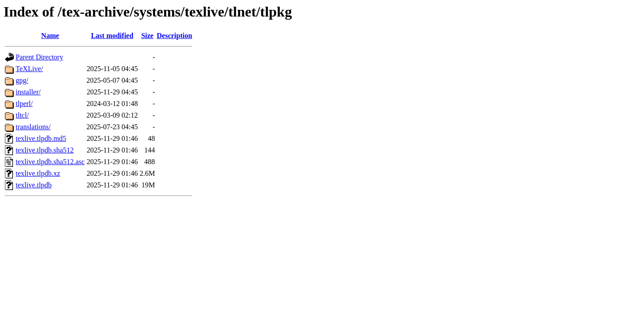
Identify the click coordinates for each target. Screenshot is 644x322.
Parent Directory (39, 57)
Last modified (112, 36)
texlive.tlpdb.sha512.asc (50, 162)
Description (175, 36)
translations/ (33, 127)
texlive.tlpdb (34, 185)
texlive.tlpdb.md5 (41, 138)
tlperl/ (24, 104)
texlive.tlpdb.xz (38, 173)
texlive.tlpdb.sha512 (45, 150)
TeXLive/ (29, 69)
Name (50, 36)
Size (148, 36)
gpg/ (22, 80)
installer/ (28, 92)
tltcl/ (22, 115)
